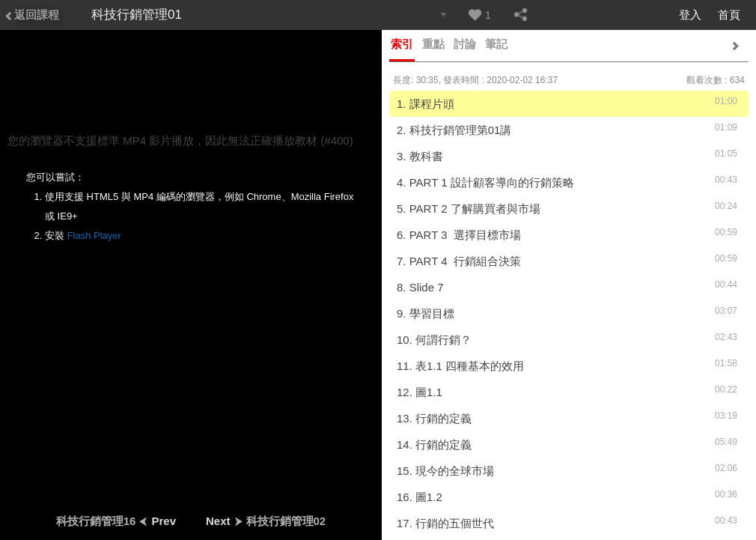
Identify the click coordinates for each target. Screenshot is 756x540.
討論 (465, 44)
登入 (690, 15)
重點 (433, 44)
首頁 (729, 15)
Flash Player (94, 236)
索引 (402, 44)
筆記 (496, 44)
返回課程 (31, 15)
